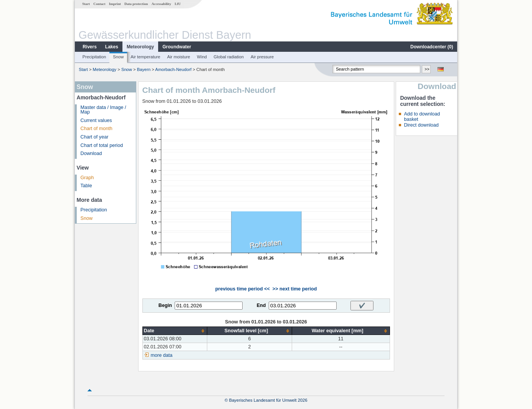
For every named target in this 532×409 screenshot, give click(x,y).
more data (162, 355)
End (261, 305)
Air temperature (145, 57)
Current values (96, 120)
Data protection (136, 4)
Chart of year (95, 137)
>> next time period (295, 289)
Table (86, 186)
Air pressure (262, 57)
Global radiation (229, 57)
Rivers (90, 47)
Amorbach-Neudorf (173, 69)
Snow (118, 57)
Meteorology (140, 47)
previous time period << (243, 289)
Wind (202, 57)
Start (86, 4)
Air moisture (178, 57)
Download (91, 153)
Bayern (144, 69)
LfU (178, 4)
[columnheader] (175, 331)
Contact (99, 4)
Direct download (421, 125)
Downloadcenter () (432, 47)
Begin (165, 305)
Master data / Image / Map (103, 110)
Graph (87, 178)
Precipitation (94, 57)
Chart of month (97, 129)
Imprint (115, 4)
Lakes (112, 47)
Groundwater (177, 47)
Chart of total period (102, 145)
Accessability (161, 4)
